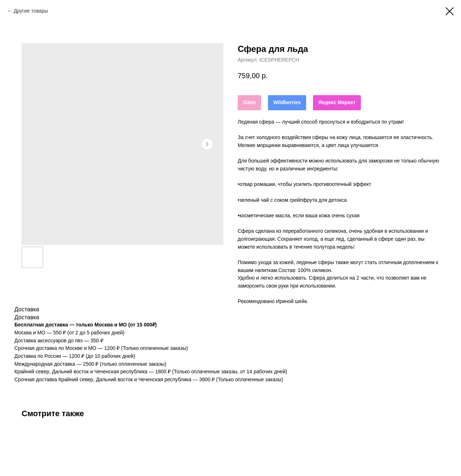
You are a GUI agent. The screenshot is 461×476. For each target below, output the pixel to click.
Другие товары (31, 11)
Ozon (249, 102)
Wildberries (287, 102)
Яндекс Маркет (337, 102)
